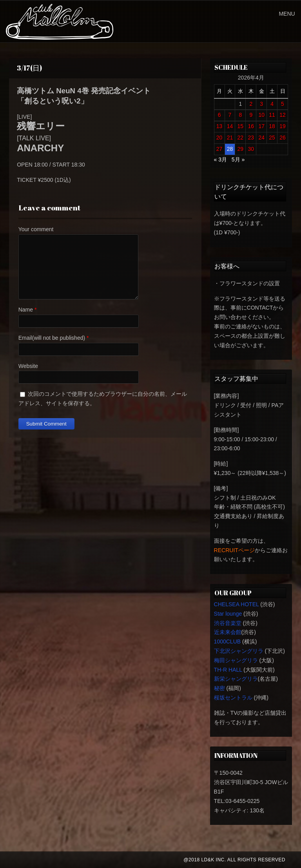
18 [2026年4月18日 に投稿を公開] (272, 126)
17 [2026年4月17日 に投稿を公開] (261, 126)
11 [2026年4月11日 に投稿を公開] (272, 115)
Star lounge (228, 614)
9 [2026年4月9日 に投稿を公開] (251, 115)
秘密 (219, 688)
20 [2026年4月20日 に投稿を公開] (219, 138)
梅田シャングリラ (236, 660)
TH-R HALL (228, 670)
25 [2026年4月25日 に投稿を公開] (272, 138)
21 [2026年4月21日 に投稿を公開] (230, 138)
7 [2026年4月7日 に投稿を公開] (230, 115)
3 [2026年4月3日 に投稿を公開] (261, 104)
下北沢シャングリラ (239, 651)
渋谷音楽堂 (228, 623)
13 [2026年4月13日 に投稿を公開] (219, 126)
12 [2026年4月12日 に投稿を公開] (283, 115)
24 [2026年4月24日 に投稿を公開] (261, 138)
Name (26, 310)
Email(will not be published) (52, 338)
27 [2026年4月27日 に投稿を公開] (219, 149)
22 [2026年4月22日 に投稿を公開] (241, 138)
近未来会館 (228, 632)
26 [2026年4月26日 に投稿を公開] (283, 138)
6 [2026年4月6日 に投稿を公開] (219, 115)
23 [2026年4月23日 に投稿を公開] (251, 138)
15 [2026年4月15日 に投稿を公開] (241, 126)
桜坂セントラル (233, 698)
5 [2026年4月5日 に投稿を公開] (283, 104)
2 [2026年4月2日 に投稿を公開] (251, 104)
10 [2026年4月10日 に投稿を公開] (261, 115)
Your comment (36, 229)
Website (28, 366)
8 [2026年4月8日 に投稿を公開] (240, 115)
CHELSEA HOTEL (237, 604)
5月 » (238, 159)
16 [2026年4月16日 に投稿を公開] (251, 126)
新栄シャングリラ (236, 679)
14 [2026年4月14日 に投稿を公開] (230, 126)
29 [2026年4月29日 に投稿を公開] (241, 149)
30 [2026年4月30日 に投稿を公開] (251, 149)
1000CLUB (228, 641)
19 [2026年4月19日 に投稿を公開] (283, 126)
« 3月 (220, 159)
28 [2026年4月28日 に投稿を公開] (230, 149)
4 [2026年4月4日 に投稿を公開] (272, 104)
